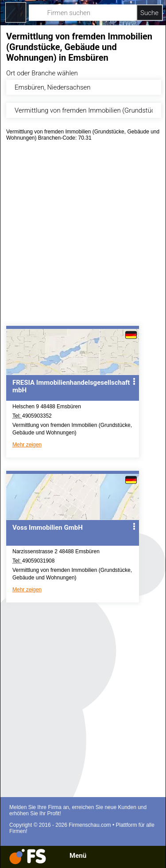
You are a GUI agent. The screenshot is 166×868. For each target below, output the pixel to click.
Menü (78, 856)
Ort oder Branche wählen (42, 73)
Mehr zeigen (27, 445)
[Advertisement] (83, 237)
